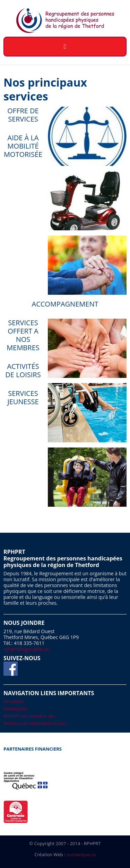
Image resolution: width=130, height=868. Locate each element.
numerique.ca (81, 854)
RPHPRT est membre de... (30, 716)
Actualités (14, 701)
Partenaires (16, 709)
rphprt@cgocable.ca (26, 649)
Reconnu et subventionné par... (36, 723)
